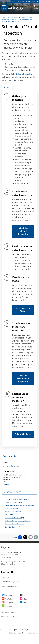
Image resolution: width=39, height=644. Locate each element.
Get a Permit (9, 515)
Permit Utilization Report (13, 512)
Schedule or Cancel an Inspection (22, 19)
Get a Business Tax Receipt (14, 518)
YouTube (9, 599)
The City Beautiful (28, 630)
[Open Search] (36, 7)
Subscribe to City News (10, 582)
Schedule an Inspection (22, 74)
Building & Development (16, 17)
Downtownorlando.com (10, 586)
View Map (6, 484)
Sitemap (18, 630)
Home (4, 17)
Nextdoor (9, 606)
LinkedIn (27, 602)
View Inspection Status (23, 310)
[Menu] (4, 7)
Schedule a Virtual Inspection (23, 231)
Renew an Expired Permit (13, 502)
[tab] (7, 87)
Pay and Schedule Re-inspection (23, 379)
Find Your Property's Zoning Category (18, 521)
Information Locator (9, 612)
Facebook (9, 595)
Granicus (36, 633)
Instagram (9, 602)
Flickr (25, 599)
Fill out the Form (23, 434)
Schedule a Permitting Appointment (17, 499)
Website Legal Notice (7, 630)
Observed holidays (8, 564)
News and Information (10, 617)
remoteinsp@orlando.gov (11, 466)
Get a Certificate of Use (13, 527)
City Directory (6, 577)
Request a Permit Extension (14, 524)
